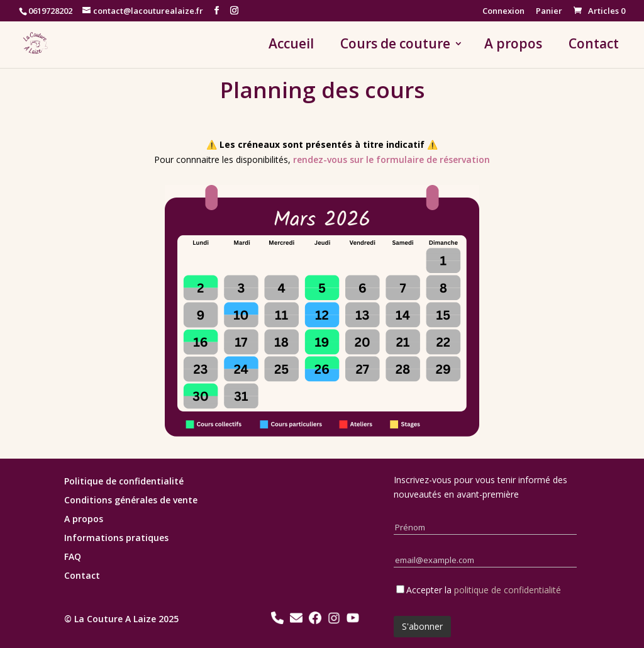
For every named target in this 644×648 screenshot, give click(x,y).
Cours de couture (395, 46)
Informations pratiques (116, 539)
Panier (549, 12)
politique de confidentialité (508, 590)
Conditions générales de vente (131, 501)
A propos (513, 46)
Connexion (503, 12)
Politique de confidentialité (124, 482)
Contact (594, 46)
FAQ (73, 557)
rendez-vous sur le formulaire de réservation (391, 159)
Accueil (291, 46)
